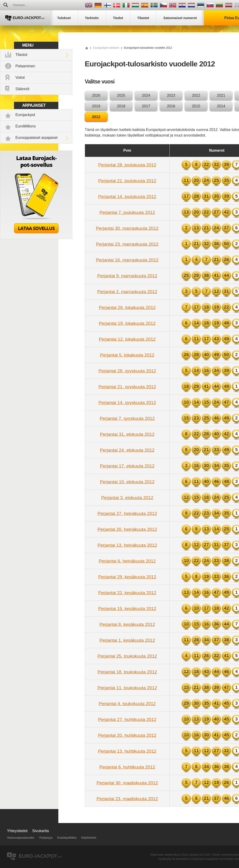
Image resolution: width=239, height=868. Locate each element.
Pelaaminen (25, 66)
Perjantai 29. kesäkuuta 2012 (127, 577)
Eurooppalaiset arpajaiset (37, 138)
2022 (196, 95)
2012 (96, 117)
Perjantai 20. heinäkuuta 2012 (127, 529)
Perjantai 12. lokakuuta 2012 (127, 339)
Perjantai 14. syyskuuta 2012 (127, 403)
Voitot (20, 77)
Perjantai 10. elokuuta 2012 (127, 482)
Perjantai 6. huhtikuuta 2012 (127, 767)
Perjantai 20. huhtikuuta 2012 (127, 735)
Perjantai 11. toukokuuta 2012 (127, 688)
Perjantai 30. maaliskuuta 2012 (127, 783)
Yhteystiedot (17, 831)
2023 (171, 95)
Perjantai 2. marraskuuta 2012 (127, 292)
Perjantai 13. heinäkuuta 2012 (127, 545)
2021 (221, 95)
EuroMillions (26, 126)
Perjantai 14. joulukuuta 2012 (127, 197)
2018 (121, 106)
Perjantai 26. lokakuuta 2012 (127, 307)
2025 (121, 95)
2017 (146, 106)
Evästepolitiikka (67, 838)
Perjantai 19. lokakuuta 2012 (127, 323)
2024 (146, 95)
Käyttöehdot (89, 838)
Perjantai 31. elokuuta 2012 (127, 434)
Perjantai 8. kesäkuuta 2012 (127, 624)
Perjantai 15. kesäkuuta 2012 (127, 609)
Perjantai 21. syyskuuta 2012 (127, 387)
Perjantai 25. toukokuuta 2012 (127, 656)
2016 (171, 106)
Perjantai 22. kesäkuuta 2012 (127, 593)
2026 (96, 95)
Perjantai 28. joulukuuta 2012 (127, 165)
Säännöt (22, 89)
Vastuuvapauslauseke (21, 838)
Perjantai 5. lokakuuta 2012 (127, 355)
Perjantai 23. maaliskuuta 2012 (127, 799)
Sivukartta (40, 831)
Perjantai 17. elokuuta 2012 (127, 466)
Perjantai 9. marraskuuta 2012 (127, 276)
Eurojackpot (25, 115)
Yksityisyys (46, 838)
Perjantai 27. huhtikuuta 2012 (127, 719)
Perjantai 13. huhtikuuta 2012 (127, 751)
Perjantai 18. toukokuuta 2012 (127, 672)
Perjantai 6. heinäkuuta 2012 (127, 561)
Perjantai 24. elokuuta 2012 (127, 450)
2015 (196, 106)
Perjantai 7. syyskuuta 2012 (127, 418)
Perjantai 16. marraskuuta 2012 (127, 260)
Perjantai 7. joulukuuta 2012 (127, 212)
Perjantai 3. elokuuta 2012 (127, 498)
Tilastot (21, 55)
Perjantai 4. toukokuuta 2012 (127, 704)
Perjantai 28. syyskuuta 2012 (127, 371)
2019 (96, 106)
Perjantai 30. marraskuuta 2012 (127, 228)
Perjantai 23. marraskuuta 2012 (127, 244)
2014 (221, 106)
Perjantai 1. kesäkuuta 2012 (127, 640)
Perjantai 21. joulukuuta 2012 (127, 181)
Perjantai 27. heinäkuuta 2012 (127, 513)
